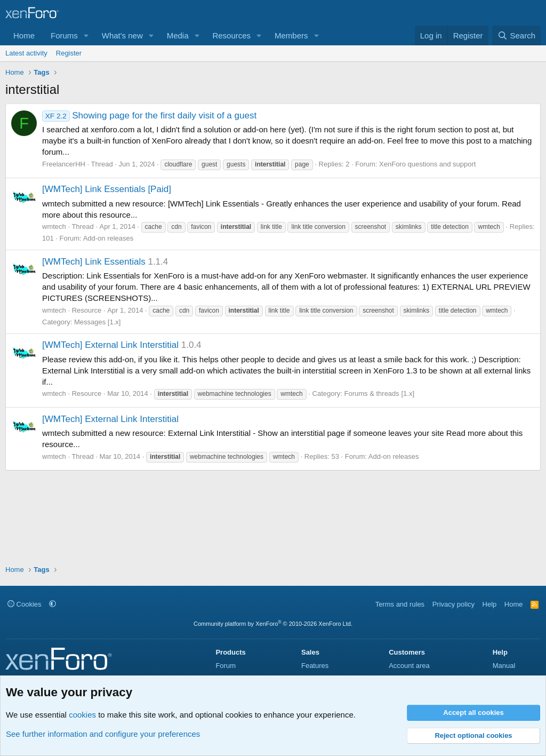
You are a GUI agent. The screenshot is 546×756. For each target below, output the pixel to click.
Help (490, 604)
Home (24, 35)
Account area (409, 666)
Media (178, 35)
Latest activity (26, 53)
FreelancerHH (64, 164)
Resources (231, 35)
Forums (64, 35)
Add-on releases (109, 238)
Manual (504, 666)
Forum (226, 666)
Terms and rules (400, 604)
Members (291, 35)
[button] (86, 35)
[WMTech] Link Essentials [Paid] (107, 189)
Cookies (25, 604)
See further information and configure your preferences (103, 734)
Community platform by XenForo (273, 624)
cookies (82, 715)
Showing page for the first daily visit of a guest (149, 116)
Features (315, 666)
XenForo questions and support (427, 164)
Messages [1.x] (97, 322)
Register (69, 53)
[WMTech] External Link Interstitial (110, 345)
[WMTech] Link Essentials (94, 262)
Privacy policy (453, 604)
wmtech (54, 226)
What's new (122, 35)
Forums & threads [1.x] (380, 393)
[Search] (516, 35)
